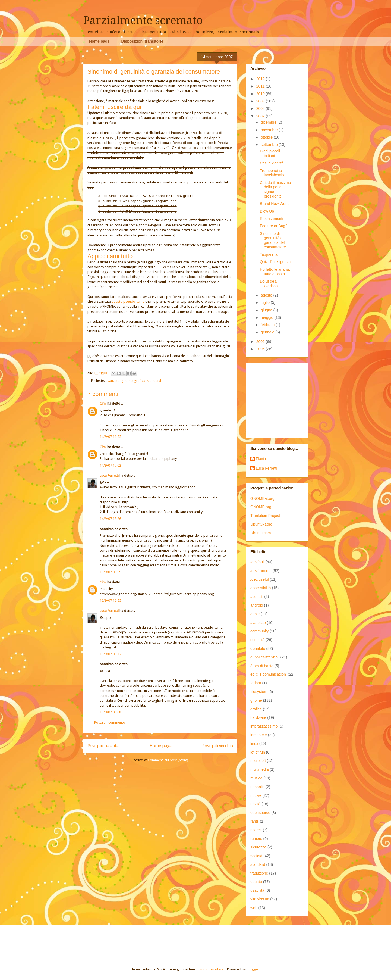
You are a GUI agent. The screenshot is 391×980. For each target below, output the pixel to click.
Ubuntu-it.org (261, 524)
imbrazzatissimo (264, 726)
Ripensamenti (272, 219)
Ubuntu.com (261, 533)
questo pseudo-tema (128, 302)
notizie (256, 795)
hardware (258, 717)
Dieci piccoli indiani (270, 153)
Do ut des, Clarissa (269, 284)
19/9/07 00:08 (110, 712)
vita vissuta (260, 899)
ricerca (256, 830)
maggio (267, 317)
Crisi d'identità (272, 163)
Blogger (253, 969)
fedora (256, 683)
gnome (127, 381)
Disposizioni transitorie (142, 41)
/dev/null (257, 562)
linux (254, 744)
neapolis (257, 787)
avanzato (113, 381)
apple (255, 614)
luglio (266, 302)
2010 (261, 94)
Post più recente (103, 746)
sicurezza (258, 847)
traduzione (259, 873)
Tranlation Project (265, 516)
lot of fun (258, 752)
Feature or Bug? (274, 226)
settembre (270, 145)
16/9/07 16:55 (110, 600)
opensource (260, 813)
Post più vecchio (218, 746)
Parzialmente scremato (143, 21)
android (257, 605)
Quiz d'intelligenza (275, 262)
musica (256, 778)
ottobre (267, 137)
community (260, 631)
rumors (256, 839)
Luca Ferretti (109, 475)
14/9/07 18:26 (110, 519)
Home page (99, 41)
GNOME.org (261, 507)
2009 (261, 101)
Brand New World (275, 204)
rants (255, 821)
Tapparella (269, 254)
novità (255, 804)
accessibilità (261, 588)
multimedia (260, 769)
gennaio (268, 332)
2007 (261, 116)
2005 (261, 349)
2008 (261, 108)
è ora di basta (262, 666)
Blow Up (267, 211)
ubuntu (256, 882)
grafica (140, 381)
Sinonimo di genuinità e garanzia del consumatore (273, 240)
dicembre (269, 122)
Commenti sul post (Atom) (168, 760)
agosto (267, 295)
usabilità (257, 890)
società (256, 856)
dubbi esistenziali (265, 657)
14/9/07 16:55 (110, 437)
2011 (261, 86)
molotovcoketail (213, 969)
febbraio (268, 325)
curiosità (257, 640)
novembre (270, 130)
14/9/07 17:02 (110, 465)
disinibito (258, 648)
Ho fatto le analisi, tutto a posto (275, 272)
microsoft (258, 761)
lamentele (259, 735)
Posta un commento (110, 722)
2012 (261, 79)
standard (154, 381)
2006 (261, 342)
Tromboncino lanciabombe (273, 173)
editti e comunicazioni (269, 674)
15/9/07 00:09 (110, 572)
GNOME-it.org (262, 498)
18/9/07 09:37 (110, 654)
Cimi (103, 403)
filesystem (259, 692)
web (254, 908)
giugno (267, 310)
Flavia (261, 459)
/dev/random (261, 571)
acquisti (257, 597)
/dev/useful (260, 579)
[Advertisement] (284, 399)
